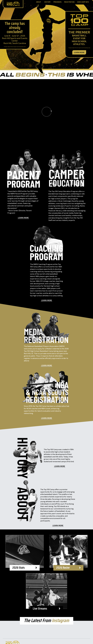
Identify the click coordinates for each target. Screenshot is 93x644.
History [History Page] (47, 2)
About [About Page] (39, 2)
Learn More (79, 52)
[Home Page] (13, 4)
